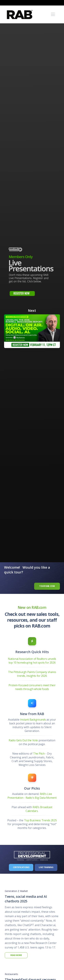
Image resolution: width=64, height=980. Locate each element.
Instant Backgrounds (33, 720)
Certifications (21, 867)
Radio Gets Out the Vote (24, 740)
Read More (16, 955)
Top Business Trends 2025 (40, 820)
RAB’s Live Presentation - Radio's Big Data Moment (32, 796)
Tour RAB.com (47, 586)
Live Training (46, 867)
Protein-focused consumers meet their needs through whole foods (32, 687)
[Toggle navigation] (53, 15)
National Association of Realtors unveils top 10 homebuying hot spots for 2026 (32, 661)
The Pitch (39, 754)
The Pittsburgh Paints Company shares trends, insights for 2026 (32, 674)
